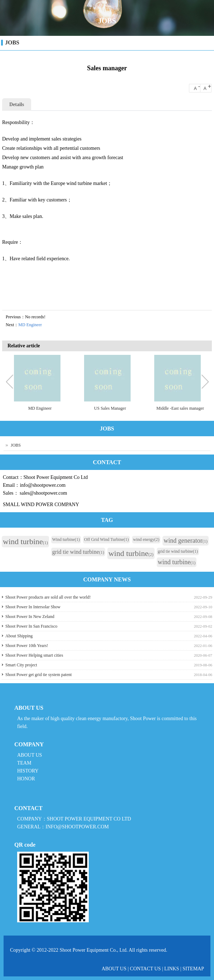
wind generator (185, 541)
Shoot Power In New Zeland (30, 617)
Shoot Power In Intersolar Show (33, 607)
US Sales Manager (110, 408)
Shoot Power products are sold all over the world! (48, 597)
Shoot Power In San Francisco (31, 626)
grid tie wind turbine (78, 552)
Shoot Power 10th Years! (27, 646)
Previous (11, 382)
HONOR (26, 779)
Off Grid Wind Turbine (106, 539)
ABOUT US (30, 755)
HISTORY (28, 771)
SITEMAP (193, 969)
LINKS (172, 969)
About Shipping (19, 636)
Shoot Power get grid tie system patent (38, 675)
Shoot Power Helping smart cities (34, 655)
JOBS (12, 42)
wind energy (146, 539)
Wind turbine (66, 539)
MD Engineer (30, 325)
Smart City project (21, 665)
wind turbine (25, 541)
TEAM (24, 763)
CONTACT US (145, 969)
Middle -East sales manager (180, 408)
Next (205, 382)
